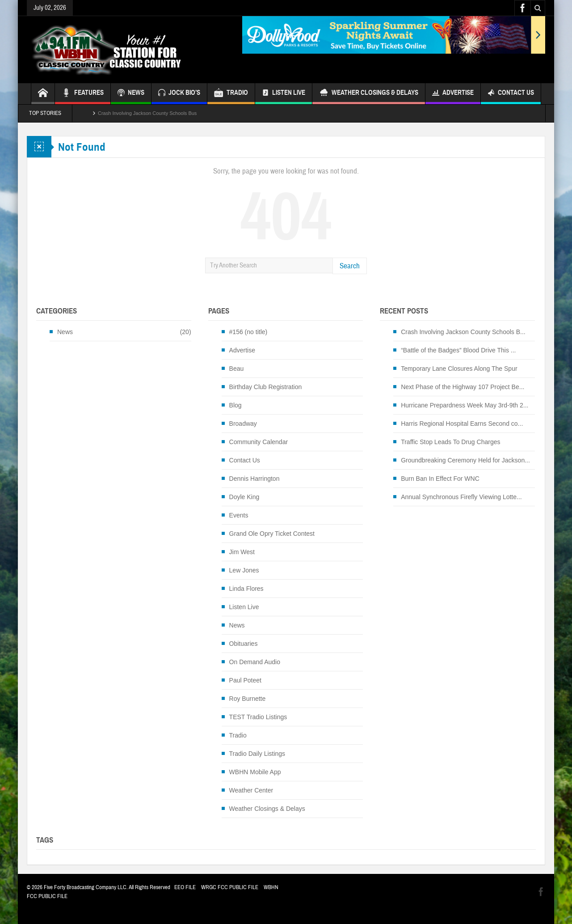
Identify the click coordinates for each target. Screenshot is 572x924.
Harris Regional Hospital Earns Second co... (462, 424)
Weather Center (251, 790)
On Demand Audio (255, 662)
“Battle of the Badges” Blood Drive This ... (458, 350)
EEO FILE (185, 887)
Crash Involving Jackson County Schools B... (463, 332)
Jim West (242, 552)
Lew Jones (244, 570)
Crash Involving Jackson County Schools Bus (147, 113)
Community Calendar (259, 442)
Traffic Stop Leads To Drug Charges (450, 442)
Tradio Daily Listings (257, 754)
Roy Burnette (248, 699)
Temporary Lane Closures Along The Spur (459, 369)
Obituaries (244, 644)
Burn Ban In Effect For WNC (440, 479)
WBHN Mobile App (255, 772)
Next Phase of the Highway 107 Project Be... (463, 387)
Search (350, 266)
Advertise (453, 94)
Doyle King (244, 497)
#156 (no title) (248, 332)
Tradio (238, 735)
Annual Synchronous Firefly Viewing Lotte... (461, 497)
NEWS (131, 94)
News (65, 332)
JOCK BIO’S (179, 94)
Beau (237, 369)
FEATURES (83, 94)
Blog (236, 405)
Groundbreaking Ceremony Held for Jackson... (465, 460)
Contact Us (511, 94)
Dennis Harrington (254, 479)
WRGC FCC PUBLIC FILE (230, 887)
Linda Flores (246, 589)
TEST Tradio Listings (258, 717)
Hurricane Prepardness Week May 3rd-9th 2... (465, 405)
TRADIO (231, 94)
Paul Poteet (245, 680)
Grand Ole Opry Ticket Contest (272, 534)
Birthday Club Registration (266, 387)
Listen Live (284, 94)
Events (239, 515)
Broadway (243, 424)
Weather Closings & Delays (369, 94)
